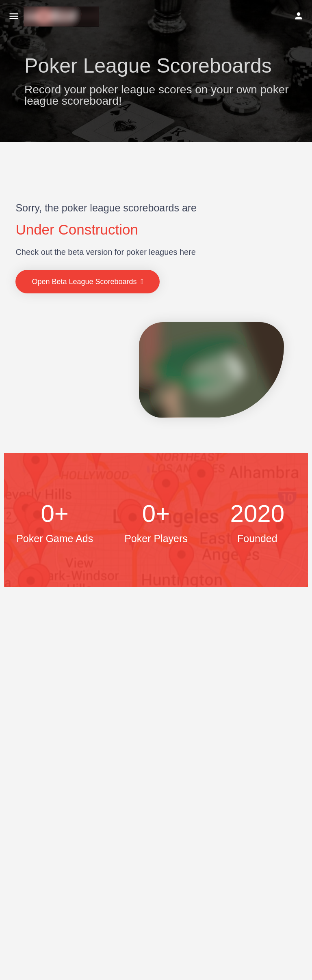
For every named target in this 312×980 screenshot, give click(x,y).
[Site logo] (62, 17)
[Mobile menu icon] (14, 17)
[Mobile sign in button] (299, 16)
